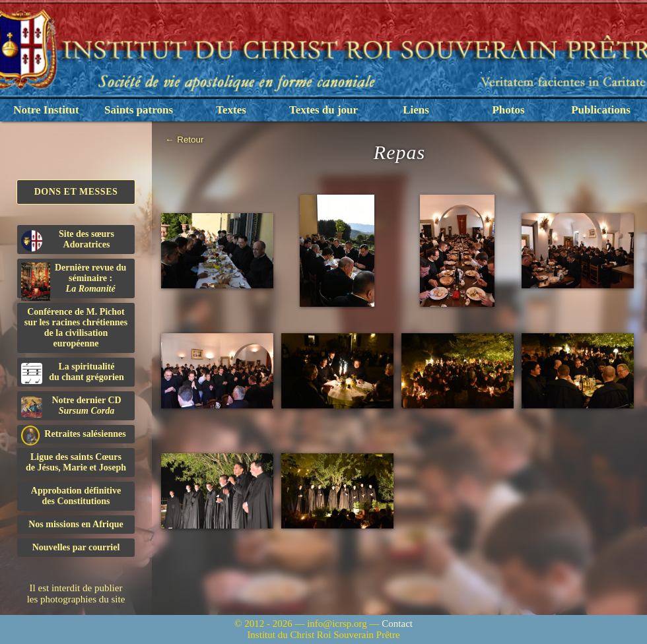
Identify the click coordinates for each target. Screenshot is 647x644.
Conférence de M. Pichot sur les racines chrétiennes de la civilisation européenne (76, 328)
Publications (601, 110)
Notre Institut (46, 110)
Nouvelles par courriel (76, 547)
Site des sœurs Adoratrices (68, 240)
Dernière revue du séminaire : (74, 280)
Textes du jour (323, 110)
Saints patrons (139, 110)
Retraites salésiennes (74, 435)
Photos (508, 110)
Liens (416, 110)
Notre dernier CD (71, 406)
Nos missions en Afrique (76, 524)
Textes (231, 110)
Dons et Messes (76, 192)
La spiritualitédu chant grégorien (73, 373)
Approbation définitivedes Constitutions (76, 496)
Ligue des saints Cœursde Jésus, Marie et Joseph (76, 462)
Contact (397, 624)
